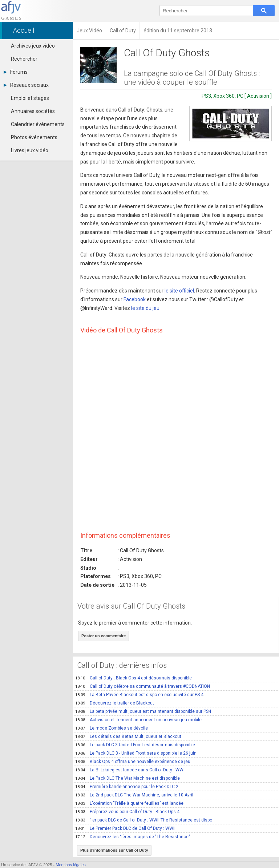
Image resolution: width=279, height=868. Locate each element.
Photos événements (34, 137)
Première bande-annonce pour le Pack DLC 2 (127, 787)
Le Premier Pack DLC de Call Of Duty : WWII (125, 828)
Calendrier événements (38, 124)
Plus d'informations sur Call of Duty (114, 850)
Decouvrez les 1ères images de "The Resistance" (133, 837)
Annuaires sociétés (33, 111)
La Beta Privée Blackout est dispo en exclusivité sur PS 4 (139, 695)
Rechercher (24, 59)
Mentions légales (71, 865)
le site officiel (179, 291)
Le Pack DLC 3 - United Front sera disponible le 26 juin (136, 753)
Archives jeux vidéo (33, 46)
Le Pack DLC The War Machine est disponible (128, 778)
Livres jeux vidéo (30, 150)
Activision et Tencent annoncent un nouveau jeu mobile (138, 720)
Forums (16, 72)
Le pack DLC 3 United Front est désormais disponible (135, 745)
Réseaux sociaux (26, 85)
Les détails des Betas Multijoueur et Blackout (128, 736)
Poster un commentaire (104, 636)
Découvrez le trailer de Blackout (115, 703)
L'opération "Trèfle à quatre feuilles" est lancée (129, 803)
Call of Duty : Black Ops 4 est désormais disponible (134, 678)
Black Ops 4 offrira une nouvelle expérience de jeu (133, 762)
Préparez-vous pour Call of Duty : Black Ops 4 (127, 812)
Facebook (135, 299)
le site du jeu (145, 308)
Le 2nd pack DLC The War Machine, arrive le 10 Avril (134, 795)
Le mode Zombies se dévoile (112, 728)
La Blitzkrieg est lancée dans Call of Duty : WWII (130, 770)
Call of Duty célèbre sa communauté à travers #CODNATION (143, 686)
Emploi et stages (30, 98)
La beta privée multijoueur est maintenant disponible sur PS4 (143, 711)
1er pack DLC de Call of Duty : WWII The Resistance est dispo (144, 820)
